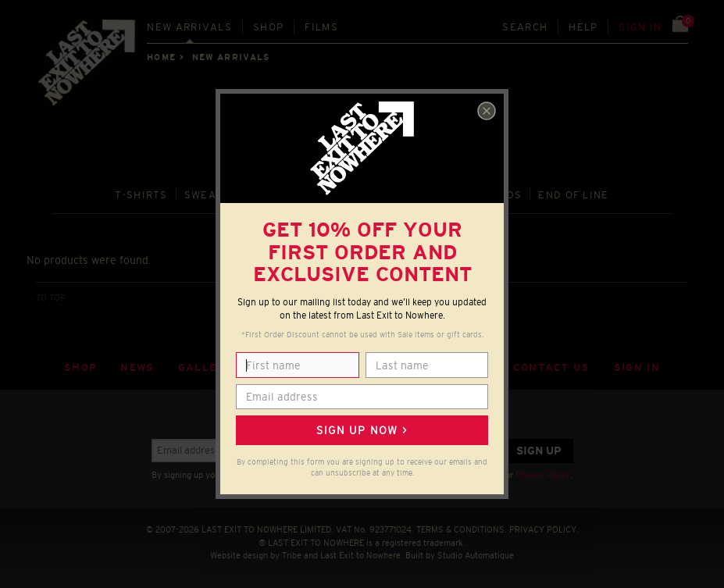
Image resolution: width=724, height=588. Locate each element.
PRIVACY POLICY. (544, 529)
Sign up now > (362, 430)
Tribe (292, 555)
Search (525, 27)
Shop (268, 27)
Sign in (640, 27)
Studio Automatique (476, 555)
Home (161, 57)
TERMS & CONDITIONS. (462, 529)
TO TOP (51, 298)
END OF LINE (573, 195)
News (137, 367)
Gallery (205, 367)
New (189, 27)
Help (583, 27)
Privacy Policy (543, 475)
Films (321, 27)
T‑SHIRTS (141, 195)
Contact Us (552, 367)
